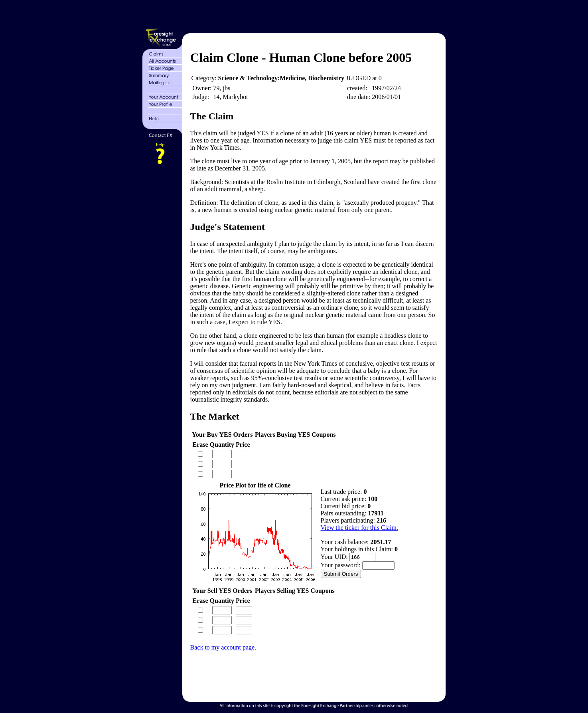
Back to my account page (223, 647)
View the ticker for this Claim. (360, 528)
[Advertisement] (313, 15)
